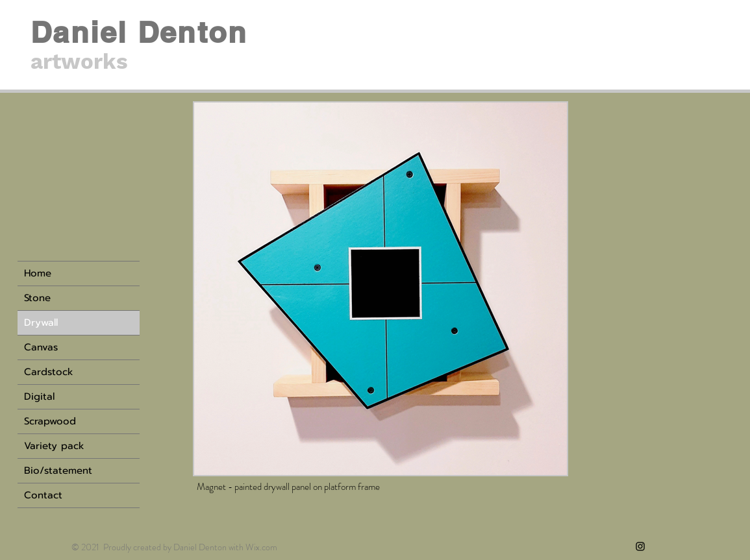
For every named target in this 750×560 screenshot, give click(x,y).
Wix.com (261, 547)
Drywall (41, 323)
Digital (39, 396)
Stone (37, 298)
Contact (43, 495)
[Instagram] (640, 546)
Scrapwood (50, 421)
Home (38, 273)
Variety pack (54, 446)
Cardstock (49, 372)
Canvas (41, 347)
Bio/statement (58, 470)
